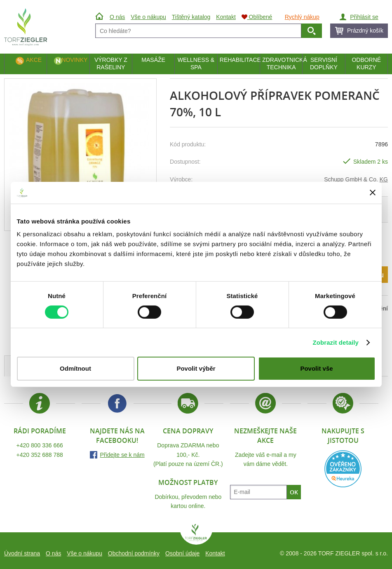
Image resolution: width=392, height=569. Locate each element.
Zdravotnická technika (282, 63)
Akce (34, 60)
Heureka (343, 469)
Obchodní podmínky (134, 553)
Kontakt (215, 553)
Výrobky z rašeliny (111, 63)
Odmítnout (75, 368)
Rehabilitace (240, 60)
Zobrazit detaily (336, 342)
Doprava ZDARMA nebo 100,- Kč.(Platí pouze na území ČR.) (188, 455)
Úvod (100, 17)
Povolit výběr (196, 368)
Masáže (153, 60)
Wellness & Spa (196, 63)
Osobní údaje (182, 553)
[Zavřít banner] (373, 193)
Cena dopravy (188, 431)
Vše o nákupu (85, 553)
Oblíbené (257, 17)
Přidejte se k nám (122, 455)
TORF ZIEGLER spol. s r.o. (196, 534)
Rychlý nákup (302, 17)
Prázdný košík (365, 31)
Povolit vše (316, 368)
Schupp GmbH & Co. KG (356, 179)
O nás (53, 553)
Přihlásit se (364, 17)
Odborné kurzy (366, 63)
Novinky (74, 60)
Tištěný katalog (191, 17)
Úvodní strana (22, 553)
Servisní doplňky (324, 63)
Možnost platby (188, 482)
